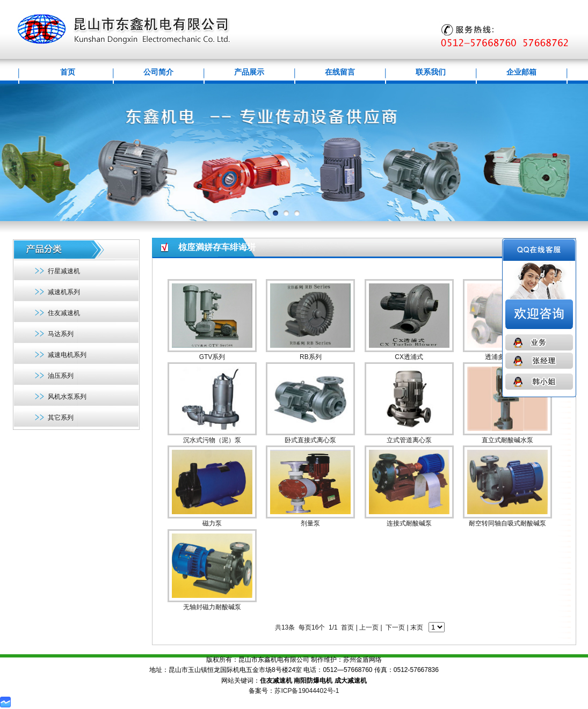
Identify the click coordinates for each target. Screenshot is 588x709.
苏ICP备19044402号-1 (307, 691)
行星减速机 (64, 271)
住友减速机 (64, 313)
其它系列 (61, 418)
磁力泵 (212, 523)
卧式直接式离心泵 (310, 440)
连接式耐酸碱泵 (409, 523)
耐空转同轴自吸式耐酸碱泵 (507, 523)
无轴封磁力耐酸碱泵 (212, 607)
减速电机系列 (67, 355)
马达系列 (61, 334)
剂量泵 (310, 523)
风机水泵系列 (67, 397)
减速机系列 (64, 292)
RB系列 (311, 357)
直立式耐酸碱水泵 (507, 440)
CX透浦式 (409, 357)
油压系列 (61, 376)
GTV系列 (212, 357)
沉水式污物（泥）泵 (212, 440)
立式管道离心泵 (409, 440)
